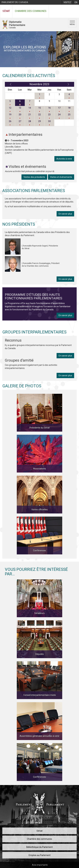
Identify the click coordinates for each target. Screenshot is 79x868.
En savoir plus (65, 214)
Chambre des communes (31, 11)
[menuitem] (67, 2)
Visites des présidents (34, 177)
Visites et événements (61, 177)
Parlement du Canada (15, 2)
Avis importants (40, 865)
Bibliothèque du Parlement (39, 847)
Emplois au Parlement (40, 855)
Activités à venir (64, 159)
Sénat (6, 11)
